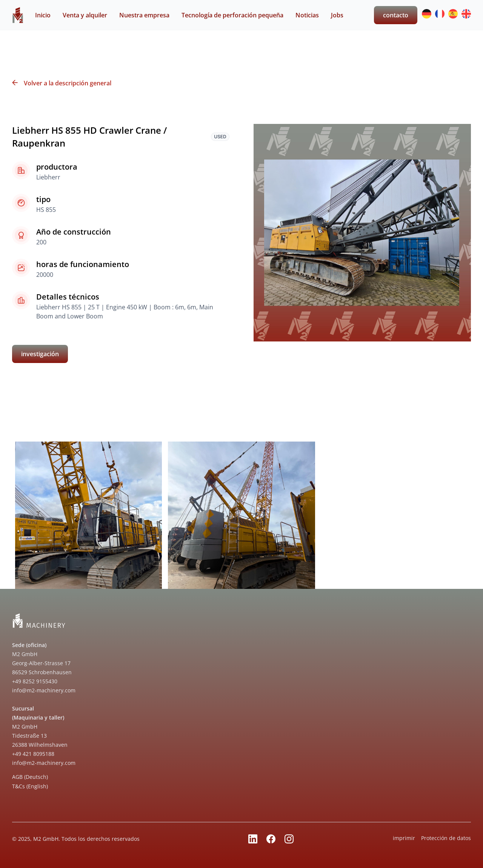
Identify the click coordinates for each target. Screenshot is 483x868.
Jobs (337, 15)
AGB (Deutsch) (30, 777)
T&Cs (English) (30, 786)
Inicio (43, 15)
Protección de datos (446, 838)
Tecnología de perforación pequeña (232, 15)
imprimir (404, 838)
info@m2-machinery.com (44, 690)
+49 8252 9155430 (35, 681)
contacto (396, 15)
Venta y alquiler (85, 15)
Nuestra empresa (144, 15)
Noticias (307, 15)
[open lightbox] (88, 515)
